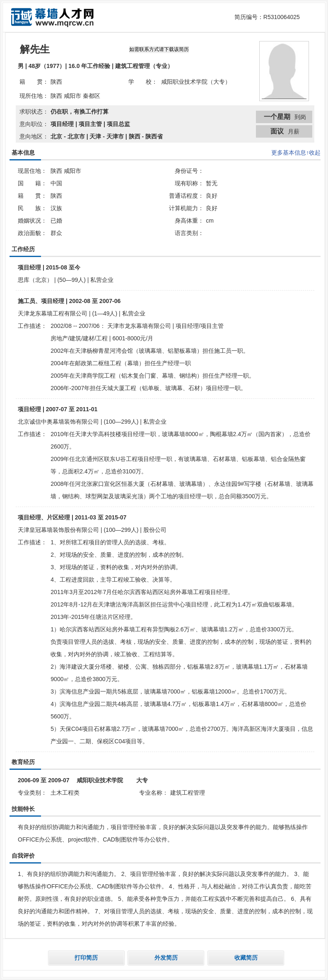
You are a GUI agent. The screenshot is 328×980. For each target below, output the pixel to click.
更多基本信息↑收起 (296, 153)
